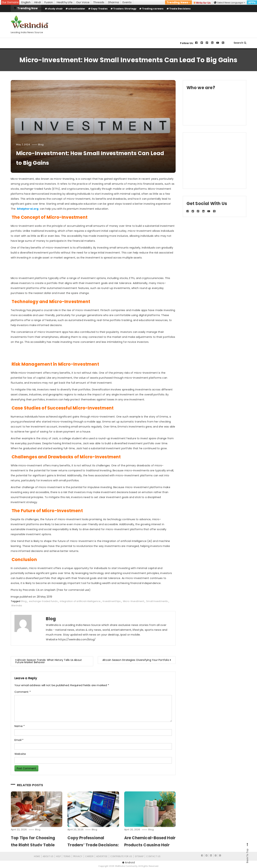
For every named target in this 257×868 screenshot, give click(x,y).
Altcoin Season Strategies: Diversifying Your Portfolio (136, 660)
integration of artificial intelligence (80, 601)
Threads (99, 2)
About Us (48, 856)
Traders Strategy (125, 9)
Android (128, 862)
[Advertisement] (181, 22)
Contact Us (153, 856)
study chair (55, 9)
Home (37, 856)
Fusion (49, 2)
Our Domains (10, 2)
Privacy (78, 856)
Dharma (114, 2)
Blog (41, 144)
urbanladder (77, 9)
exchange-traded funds (43, 601)
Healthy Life (65, 2)
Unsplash (50, 590)
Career (89, 856)
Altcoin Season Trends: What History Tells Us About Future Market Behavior (49, 661)
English (26, 2)
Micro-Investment (133, 601)
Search (240, 43)
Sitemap (139, 856)
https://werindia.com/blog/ (77, 639)
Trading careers (153, 9)
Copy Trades (99, 9)
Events (127, 2)
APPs (252, 2)
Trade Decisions (180, 9)
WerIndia (17, 605)
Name (20, 726)
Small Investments (157, 601)
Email (19, 740)
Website (20, 754)
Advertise (102, 856)
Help (58, 856)
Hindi (37, 2)
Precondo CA (31, 590)
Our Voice (83, 2)
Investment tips (112, 601)
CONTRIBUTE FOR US (121, 856)
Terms (67, 856)
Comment (23, 692)
